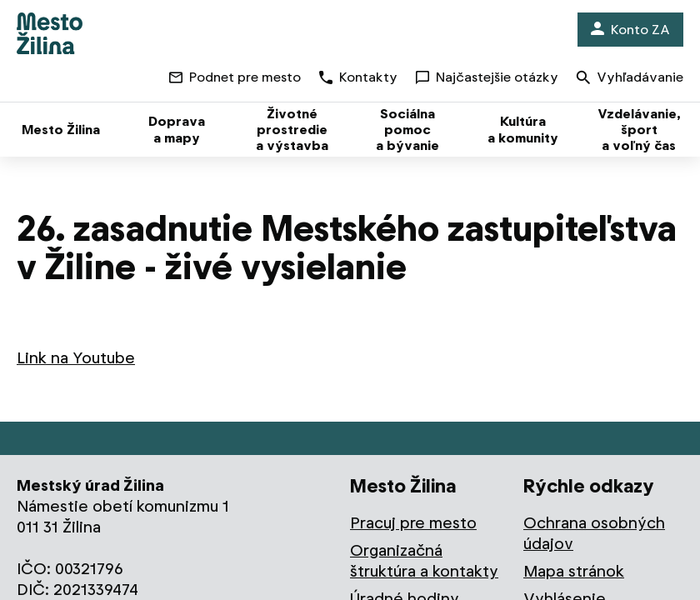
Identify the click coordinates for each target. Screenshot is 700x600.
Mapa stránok (574, 571)
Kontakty (358, 77)
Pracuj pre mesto (413, 523)
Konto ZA (630, 30)
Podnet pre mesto (235, 77)
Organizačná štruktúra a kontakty (424, 561)
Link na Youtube (76, 358)
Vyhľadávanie (630, 79)
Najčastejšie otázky (487, 77)
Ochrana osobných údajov (594, 533)
